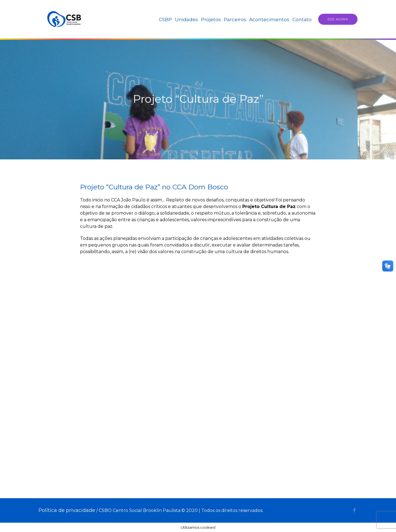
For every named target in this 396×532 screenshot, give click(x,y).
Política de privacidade (67, 510)
